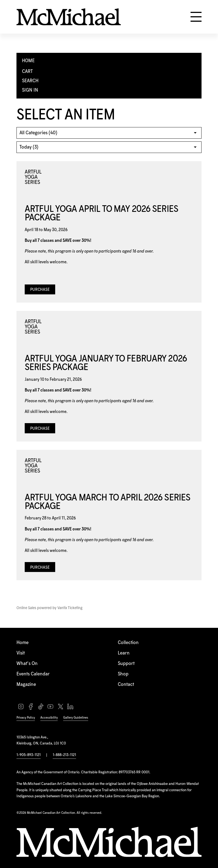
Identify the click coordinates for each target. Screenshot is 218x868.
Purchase (40, 290)
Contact (126, 684)
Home (23, 643)
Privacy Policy (26, 718)
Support (126, 664)
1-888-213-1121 (64, 755)
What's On (27, 664)
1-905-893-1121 (29, 755)
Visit (21, 653)
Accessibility (49, 718)
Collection (128, 643)
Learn (124, 653)
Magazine (26, 684)
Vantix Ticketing (70, 608)
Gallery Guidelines (76, 718)
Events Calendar (33, 674)
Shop (123, 674)
